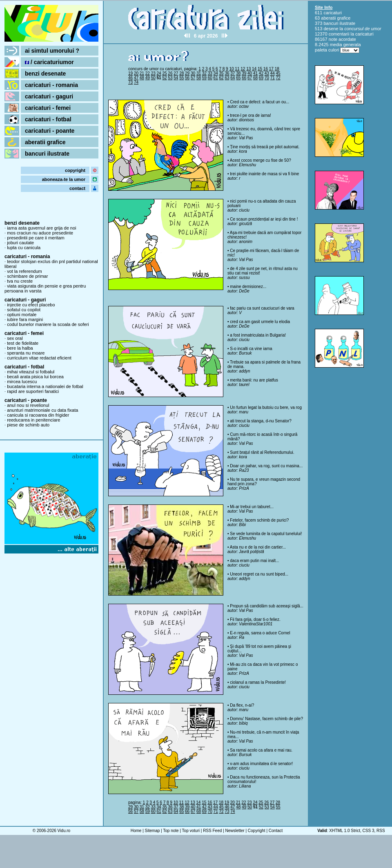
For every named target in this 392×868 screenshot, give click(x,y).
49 (148, 78)
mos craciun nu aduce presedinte (40, 233)
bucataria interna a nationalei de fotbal (45, 386)
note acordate (342, 39)
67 (250, 78)
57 (193, 78)
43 (267, 73)
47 (136, 78)
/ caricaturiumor (49, 62)
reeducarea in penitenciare (33, 420)
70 (267, 78)
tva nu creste (20, 281)
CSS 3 (369, 831)
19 (130, 73)
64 (233, 78)
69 (261, 78)
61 (216, 78)
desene (331, 29)
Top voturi (191, 831)
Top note (171, 831)
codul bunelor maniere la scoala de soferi (48, 324)
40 (250, 73)
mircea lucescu (22, 382)
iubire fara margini (25, 319)
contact (77, 188)
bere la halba (20, 348)
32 (204, 73)
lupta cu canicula (24, 248)
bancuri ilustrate (47, 154)
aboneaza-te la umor (64, 179)
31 (199, 73)
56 (187, 78)
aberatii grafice (45, 142)
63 (227, 78)
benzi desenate (45, 74)
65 (238, 78)
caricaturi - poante (50, 131)
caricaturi (333, 13)
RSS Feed (212, 831)
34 (216, 73)
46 (130, 78)
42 (261, 73)
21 (142, 73)
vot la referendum (24, 271)
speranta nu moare (26, 353)
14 (254, 69)
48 (142, 78)
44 (273, 73)
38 (238, 73)
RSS (381, 831)
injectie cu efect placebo (31, 305)
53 (170, 78)
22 (148, 73)
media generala (345, 45)
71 (273, 78)
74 (136, 82)
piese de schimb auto (28, 425)
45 (278, 73)
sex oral (15, 338)
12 (243, 69)
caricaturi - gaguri (49, 96)
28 (182, 73)
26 (170, 73)
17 (271, 69)
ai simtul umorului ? (52, 51)
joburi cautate (20, 243)
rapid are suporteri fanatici (33, 391)
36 (227, 73)
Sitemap (153, 831)
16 (266, 69)
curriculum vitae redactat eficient (39, 358)
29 (187, 73)
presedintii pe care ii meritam (36, 238)
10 (231, 69)
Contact (276, 831)
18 (277, 69)
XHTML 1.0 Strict (345, 831)
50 (153, 78)
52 (164, 78)
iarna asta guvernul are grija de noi (41, 228)
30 (193, 73)
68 (255, 78)
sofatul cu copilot (24, 310)
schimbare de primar (27, 276)
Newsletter (235, 831)
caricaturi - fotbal (48, 119)
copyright (75, 170)
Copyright (257, 831)
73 (130, 82)
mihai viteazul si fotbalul (31, 372)
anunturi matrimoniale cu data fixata (42, 410)
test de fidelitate (23, 343)
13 (248, 69)
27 (176, 73)
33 (210, 73)
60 (210, 78)
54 (176, 78)
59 (204, 78)
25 (164, 73)
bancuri (331, 23)
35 (222, 73)
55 (182, 78)
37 (233, 73)
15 (260, 69)
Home (136, 831)
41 (255, 73)
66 (244, 78)
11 (237, 69)
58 (199, 78)
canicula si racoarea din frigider (38, 415)
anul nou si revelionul (28, 405)
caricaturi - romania (51, 85)
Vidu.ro (64, 831)
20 (136, 73)
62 (222, 78)
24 (159, 73)
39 (244, 73)
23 (153, 73)
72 (278, 78)
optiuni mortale (22, 315)
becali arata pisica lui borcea (35, 377)
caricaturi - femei (48, 108)
